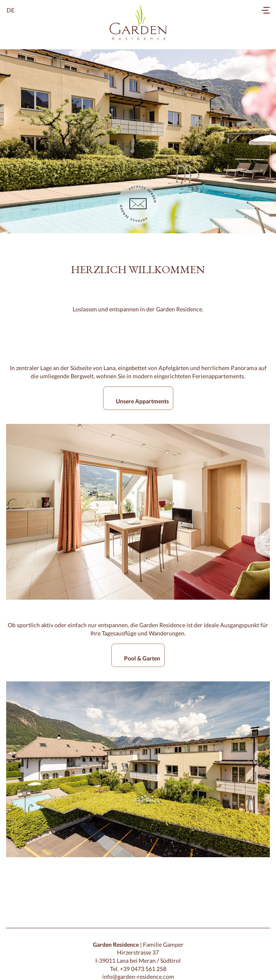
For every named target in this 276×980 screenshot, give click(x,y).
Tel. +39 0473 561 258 (138, 969)
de (10, 10)
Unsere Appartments (142, 401)
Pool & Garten (142, 658)
